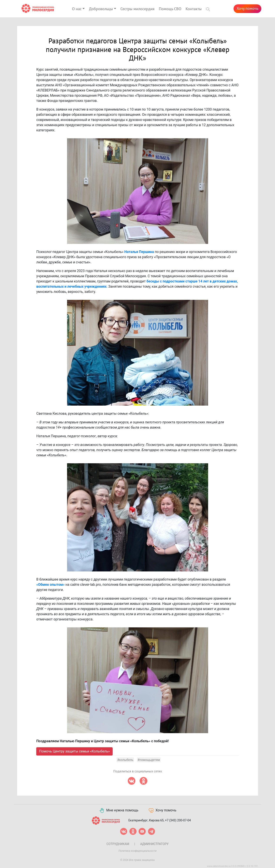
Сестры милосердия (137, 9)
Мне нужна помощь (119, 811)
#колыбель (125, 760)
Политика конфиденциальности (138, 851)
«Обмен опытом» (50, 585)
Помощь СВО (170, 9)
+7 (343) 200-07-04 (178, 820)
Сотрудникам (118, 844)
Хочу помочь (247, 9)
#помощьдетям (149, 760)
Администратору (154, 844)
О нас (77, 9)
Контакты (194, 9)
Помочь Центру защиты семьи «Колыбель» (74, 751)
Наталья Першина (139, 252)
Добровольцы (101, 9)
